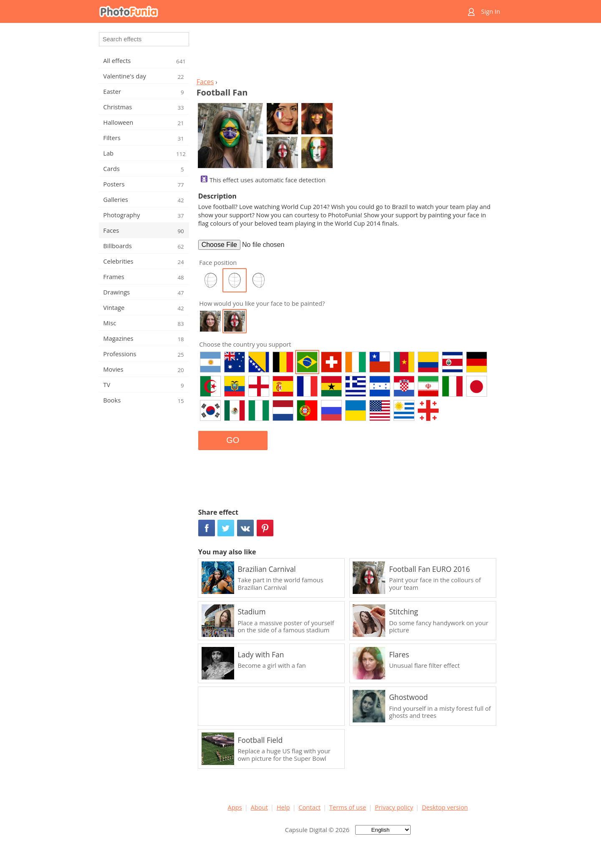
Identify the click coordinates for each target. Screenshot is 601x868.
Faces (205, 82)
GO (233, 440)
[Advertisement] (348, 53)
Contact (309, 807)
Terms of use (348, 807)
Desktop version (445, 807)
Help (283, 807)
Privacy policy (394, 807)
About (259, 807)
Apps (235, 807)
